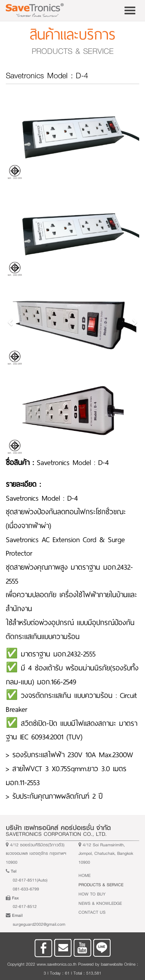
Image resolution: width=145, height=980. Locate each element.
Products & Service (101, 885)
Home (84, 876)
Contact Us (92, 912)
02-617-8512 (25, 907)
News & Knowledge (100, 903)
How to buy (92, 894)
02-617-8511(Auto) (30, 880)
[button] (11, 322)
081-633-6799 (26, 889)
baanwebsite (112, 964)
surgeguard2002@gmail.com (39, 924)
